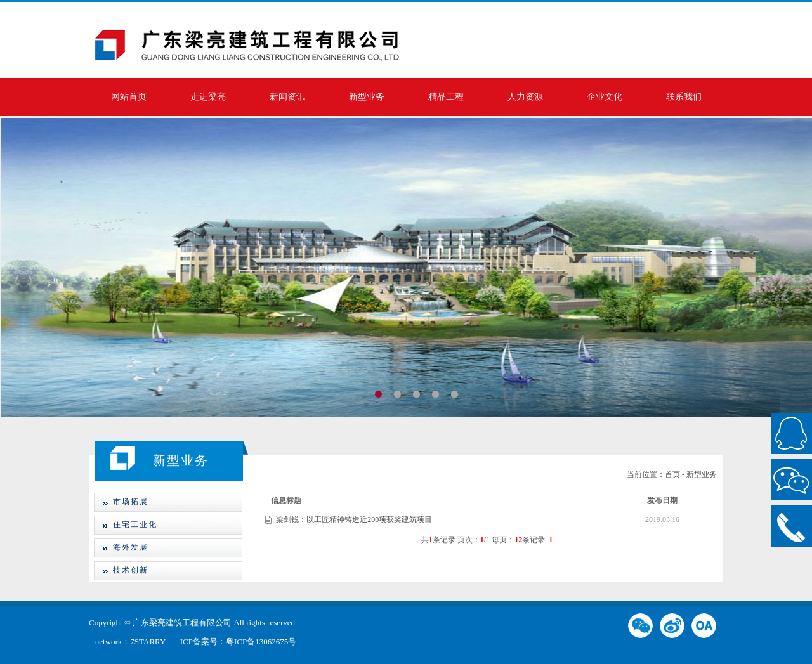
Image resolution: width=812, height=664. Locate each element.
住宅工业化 (126, 524)
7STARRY (149, 641)
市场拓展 (121, 502)
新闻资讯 (287, 97)
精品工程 (446, 97)
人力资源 (525, 97)
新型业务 (367, 97)
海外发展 (121, 547)
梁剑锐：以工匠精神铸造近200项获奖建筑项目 (354, 519)
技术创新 (121, 570)
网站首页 (129, 97)
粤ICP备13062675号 (261, 641)
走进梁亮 (208, 97)
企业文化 (605, 97)
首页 (672, 474)
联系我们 (684, 97)
